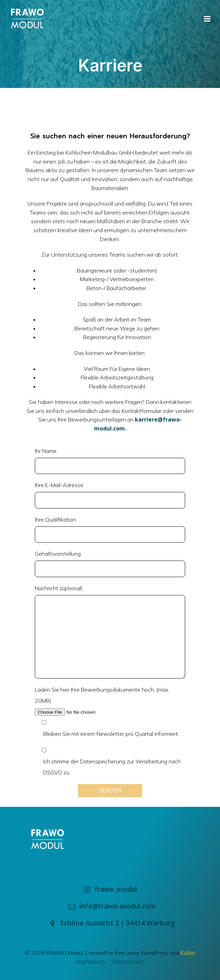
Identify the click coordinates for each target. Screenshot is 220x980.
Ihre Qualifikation (110, 529)
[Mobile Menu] (207, 19)
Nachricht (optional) (110, 632)
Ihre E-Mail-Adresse (110, 495)
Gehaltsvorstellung (110, 564)
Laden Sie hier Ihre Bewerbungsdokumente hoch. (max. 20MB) (110, 702)
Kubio (188, 953)
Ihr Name (110, 461)
